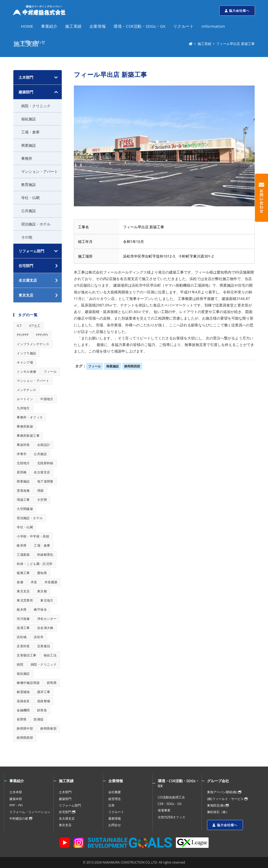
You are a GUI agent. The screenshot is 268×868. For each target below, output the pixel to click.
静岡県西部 (132, 366)
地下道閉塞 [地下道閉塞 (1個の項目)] (45, 481)
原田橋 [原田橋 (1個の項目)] (22, 472)
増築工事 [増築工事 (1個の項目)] (23, 500)
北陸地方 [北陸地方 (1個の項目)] (23, 463)
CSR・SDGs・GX (170, 804)
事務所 (27, 158)
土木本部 (16, 792)
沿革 (111, 805)
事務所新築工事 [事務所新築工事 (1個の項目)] (28, 436)
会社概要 (115, 792)
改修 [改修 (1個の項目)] (20, 582)
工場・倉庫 (30, 132)
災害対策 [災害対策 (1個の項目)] (23, 646)
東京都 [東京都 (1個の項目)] (42, 591)
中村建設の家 (21, 818)
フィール (94, 366)
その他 (27, 237)
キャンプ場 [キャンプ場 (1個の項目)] (25, 362)
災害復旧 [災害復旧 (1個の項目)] (44, 646)
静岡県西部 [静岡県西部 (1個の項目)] (25, 738)
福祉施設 (29, 119)
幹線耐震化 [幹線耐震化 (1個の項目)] (45, 555)
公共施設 (29, 211)
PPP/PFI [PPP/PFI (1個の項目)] (42, 335)
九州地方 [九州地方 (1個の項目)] (23, 408)
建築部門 (26, 92)
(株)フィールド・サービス (227, 799)
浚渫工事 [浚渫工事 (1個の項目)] (23, 628)
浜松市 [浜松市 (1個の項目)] (39, 637)
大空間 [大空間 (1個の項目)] (42, 500)
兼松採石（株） (218, 812)
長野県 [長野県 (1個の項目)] (22, 719)
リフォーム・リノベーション (30, 812)
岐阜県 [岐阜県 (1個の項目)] (22, 545)
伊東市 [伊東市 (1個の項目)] (22, 454)
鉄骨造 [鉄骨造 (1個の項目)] (42, 710)
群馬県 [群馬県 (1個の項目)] (52, 683)
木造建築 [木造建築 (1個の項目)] (51, 582)
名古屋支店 (67, 818)
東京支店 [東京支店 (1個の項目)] (23, 591)
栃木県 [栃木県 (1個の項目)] (22, 609)
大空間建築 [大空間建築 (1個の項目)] (25, 509)
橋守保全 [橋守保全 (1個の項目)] (40, 609)
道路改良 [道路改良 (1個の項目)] (23, 701)
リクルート (116, 812)
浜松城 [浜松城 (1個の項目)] (22, 637)
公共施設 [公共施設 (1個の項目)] (40, 454)
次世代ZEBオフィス (172, 817)
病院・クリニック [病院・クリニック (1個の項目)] (44, 664)
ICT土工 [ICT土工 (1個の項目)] (35, 326)
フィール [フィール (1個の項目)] (50, 371)
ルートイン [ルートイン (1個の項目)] (25, 399)
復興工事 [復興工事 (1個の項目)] (23, 573)
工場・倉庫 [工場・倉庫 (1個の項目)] (42, 545)
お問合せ (115, 825)
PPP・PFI (16, 805)
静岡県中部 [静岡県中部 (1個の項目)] (25, 728)
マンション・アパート (40, 171)
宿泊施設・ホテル (36, 224)
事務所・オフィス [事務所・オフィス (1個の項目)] (30, 417)
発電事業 (164, 810)
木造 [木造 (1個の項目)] (34, 582)
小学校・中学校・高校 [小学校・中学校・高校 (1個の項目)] (33, 536)
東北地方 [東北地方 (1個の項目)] (47, 600)
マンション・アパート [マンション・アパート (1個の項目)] (33, 381)
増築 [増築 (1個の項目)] (40, 490)
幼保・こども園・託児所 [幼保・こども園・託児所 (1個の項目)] (35, 564)
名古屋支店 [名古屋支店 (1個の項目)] (42, 472)
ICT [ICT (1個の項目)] (19, 326)
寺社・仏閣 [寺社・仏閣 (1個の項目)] (25, 527)
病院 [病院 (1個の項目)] (20, 664)
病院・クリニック (36, 106)
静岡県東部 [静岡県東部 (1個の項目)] (48, 728)
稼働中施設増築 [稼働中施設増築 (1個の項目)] (28, 683)
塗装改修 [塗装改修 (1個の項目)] (23, 490)
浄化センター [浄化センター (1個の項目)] (47, 619)
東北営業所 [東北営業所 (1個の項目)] (25, 600)
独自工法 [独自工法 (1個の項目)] (50, 655)
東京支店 (65, 825)
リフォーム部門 (31, 251)
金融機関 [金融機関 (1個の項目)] (23, 710)
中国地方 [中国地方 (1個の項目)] (47, 399)
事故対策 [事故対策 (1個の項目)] (23, 445)
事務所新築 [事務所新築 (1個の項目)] (25, 426)
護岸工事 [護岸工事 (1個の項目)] (44, 692)
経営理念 (115, 799)
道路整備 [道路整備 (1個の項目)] (44, 701)
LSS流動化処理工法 (171, 797)
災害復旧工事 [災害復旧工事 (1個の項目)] (26, 655)
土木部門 (26, 77)
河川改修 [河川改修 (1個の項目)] (23, 619)
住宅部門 (67, 812)
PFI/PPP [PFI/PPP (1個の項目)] (23, 335)
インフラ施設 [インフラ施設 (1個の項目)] (26, 353)
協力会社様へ (237, 11)
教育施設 (29, 185)
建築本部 (16, 799)
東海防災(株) (218, 805)
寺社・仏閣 (30, 198)
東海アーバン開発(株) (224, 792)
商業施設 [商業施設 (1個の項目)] (23, 481)
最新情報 (115, 818)
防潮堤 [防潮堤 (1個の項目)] (39, 719)
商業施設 (113, 366)
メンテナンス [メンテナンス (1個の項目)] (26, 390)
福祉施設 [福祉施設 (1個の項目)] (23, 674)
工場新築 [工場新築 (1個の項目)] (23, 555)
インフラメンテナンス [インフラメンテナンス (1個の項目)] (33, 344)
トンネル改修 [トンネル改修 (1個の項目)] (26, 371)
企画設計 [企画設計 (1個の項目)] (44, 445)
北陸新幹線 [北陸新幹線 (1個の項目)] (45, 463)
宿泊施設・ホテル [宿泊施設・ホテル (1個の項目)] (30, 518)
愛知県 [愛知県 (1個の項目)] (42, 573)
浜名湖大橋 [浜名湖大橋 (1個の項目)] (45, 628)
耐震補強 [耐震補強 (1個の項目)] (23, 692)
